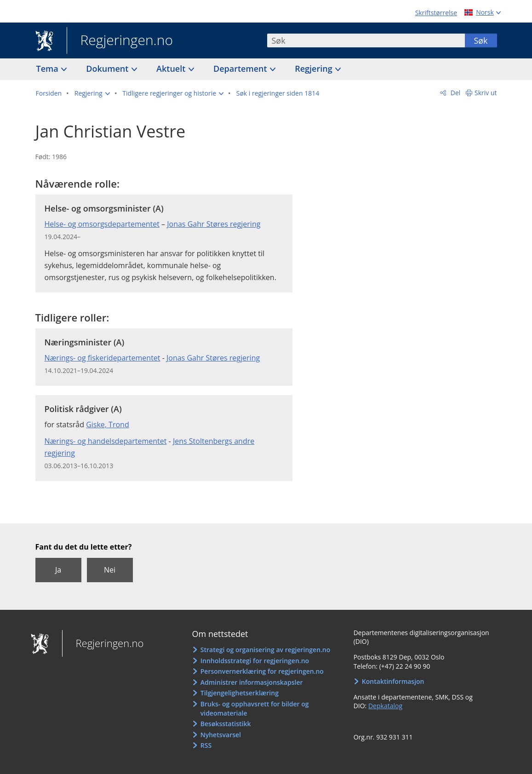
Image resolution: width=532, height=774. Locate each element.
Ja (58, 570)
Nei (110, 570)
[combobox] (366, 40)
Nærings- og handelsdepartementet (106, 441)
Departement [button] (241, 69)
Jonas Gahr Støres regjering (214, 224)
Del (455, 93)
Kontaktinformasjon (393, 681)
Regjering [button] (315, 69)
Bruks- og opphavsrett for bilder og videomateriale (255, 708)
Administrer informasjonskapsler (252, 682)
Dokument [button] (108, 69)
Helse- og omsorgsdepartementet (102, 224)
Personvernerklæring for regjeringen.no (262, 671)
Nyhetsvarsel (221, 735)
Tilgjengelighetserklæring (240, 693)
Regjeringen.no (120, 41)
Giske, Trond (108, 424)
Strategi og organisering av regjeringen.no (266, 650)
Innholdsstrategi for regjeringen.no (255, 661)
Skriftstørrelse (436, 13)
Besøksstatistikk (226, 724)
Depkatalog (385, 706)
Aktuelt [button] (172, 69)
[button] (92, 93)
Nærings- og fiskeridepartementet (103, 358)
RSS (206, 745)
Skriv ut (486, 93)
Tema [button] (49, 69)
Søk (481, 40)
